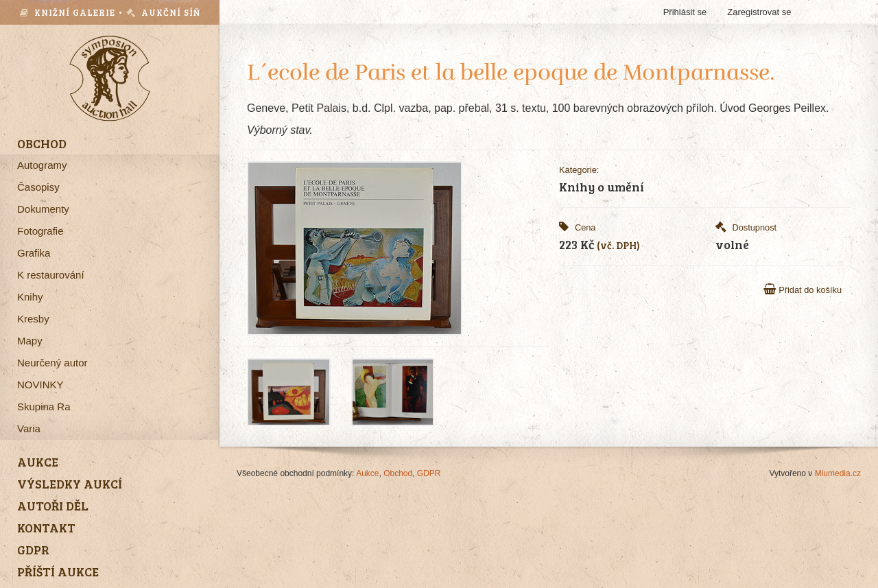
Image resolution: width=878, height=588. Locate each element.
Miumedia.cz (838, 473)
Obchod (398, 473)
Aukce (367, 473)
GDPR (429, 473)
